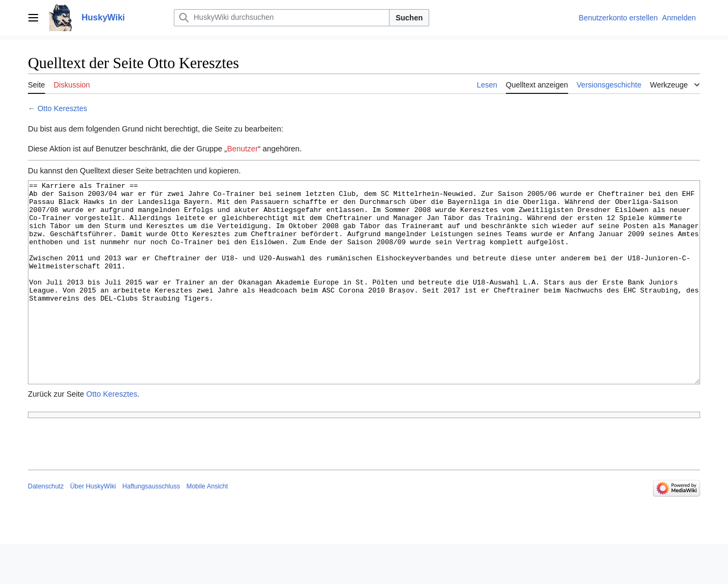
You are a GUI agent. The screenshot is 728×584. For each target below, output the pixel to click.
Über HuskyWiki (93, 527)
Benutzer (242, 149)
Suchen (409, 18)
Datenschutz (46, 527)
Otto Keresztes (62, 108)
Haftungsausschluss (151, 527)
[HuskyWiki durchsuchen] (282, 18)
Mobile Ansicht (207, 527)
